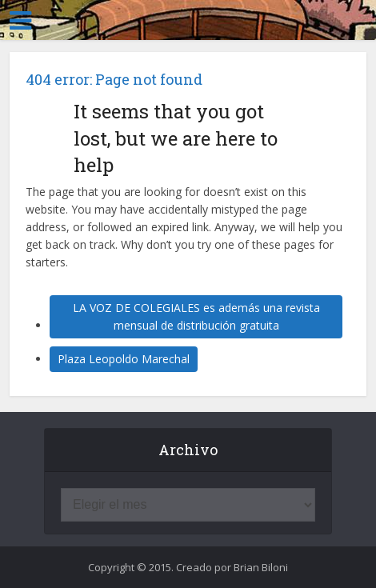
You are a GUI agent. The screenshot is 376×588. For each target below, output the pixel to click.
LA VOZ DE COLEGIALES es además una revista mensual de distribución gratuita (196, 316)
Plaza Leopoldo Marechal (124, 359)
